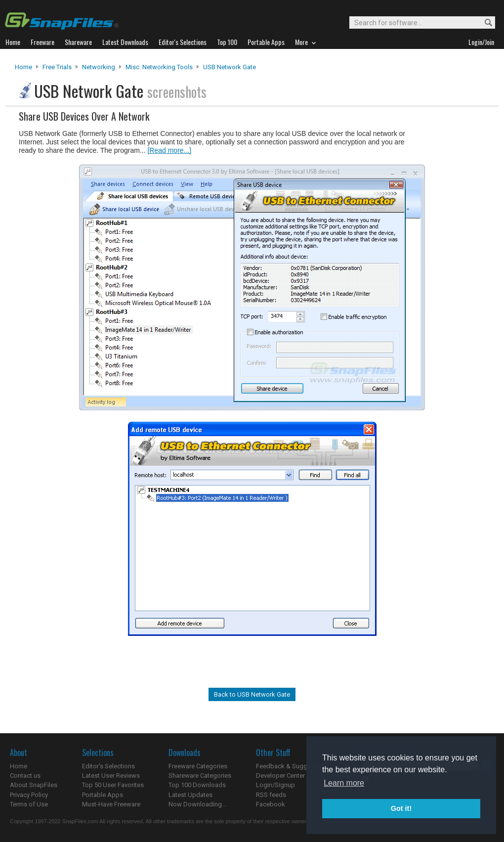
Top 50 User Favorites (113, 785)
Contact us (25, 776)
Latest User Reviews (111, 776)
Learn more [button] (344, 783)
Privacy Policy (29, 795)
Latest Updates (190, 795)
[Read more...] (169, 150)
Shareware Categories (200, 776)
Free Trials (57, 67)
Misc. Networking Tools (159, 67)
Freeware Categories (198, 766)
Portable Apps (103, 795)
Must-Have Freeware (111, 804)
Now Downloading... (197, 804)
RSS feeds (271, 795)
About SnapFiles (34, 785)
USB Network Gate (230, 67)
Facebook (271, 804)
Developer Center (280, 776)
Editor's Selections (108, 766)
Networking (99, 67)
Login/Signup (275, 785)
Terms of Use (29, 804)
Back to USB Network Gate (252, 694)
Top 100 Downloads (197, 785)
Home (23, 67)
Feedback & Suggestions (292, 766)
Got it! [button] (401, 808)
